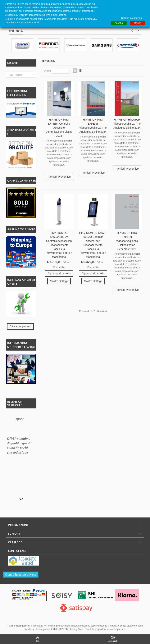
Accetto (119, 23)
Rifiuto (137, 23)
